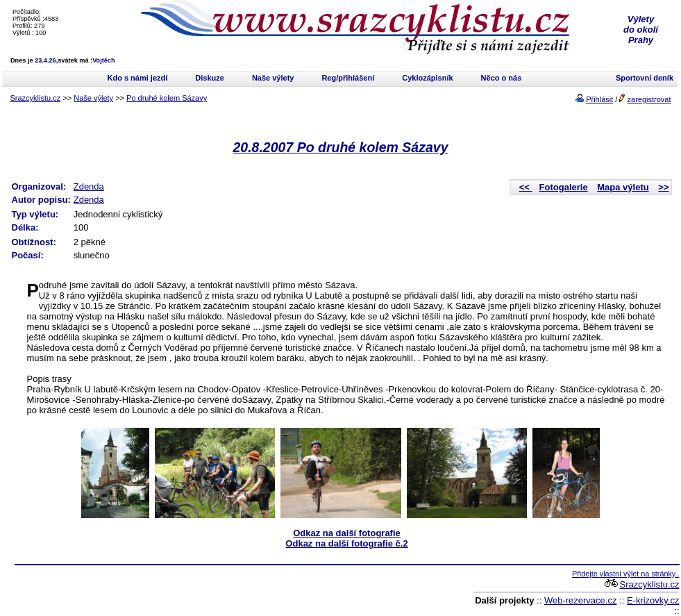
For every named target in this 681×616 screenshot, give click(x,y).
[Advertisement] (177, 590)
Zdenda (89, 186)
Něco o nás (502, 78)
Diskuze (210, 78)
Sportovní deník (645, 78)
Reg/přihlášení (348, 78)
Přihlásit (599, 99)
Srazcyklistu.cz (36, 98)
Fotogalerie (564, 187)
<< (526, 187)
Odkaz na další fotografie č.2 (346, 543)
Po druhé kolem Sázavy (167, 98)
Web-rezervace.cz (581, 600)
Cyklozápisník (427, 78)
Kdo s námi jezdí (138, 78)
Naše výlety (273, 78)
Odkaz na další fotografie (347, 533)
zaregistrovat (649, 99)
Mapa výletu (623, 187)
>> (663, 187)
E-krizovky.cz (653, 600)
